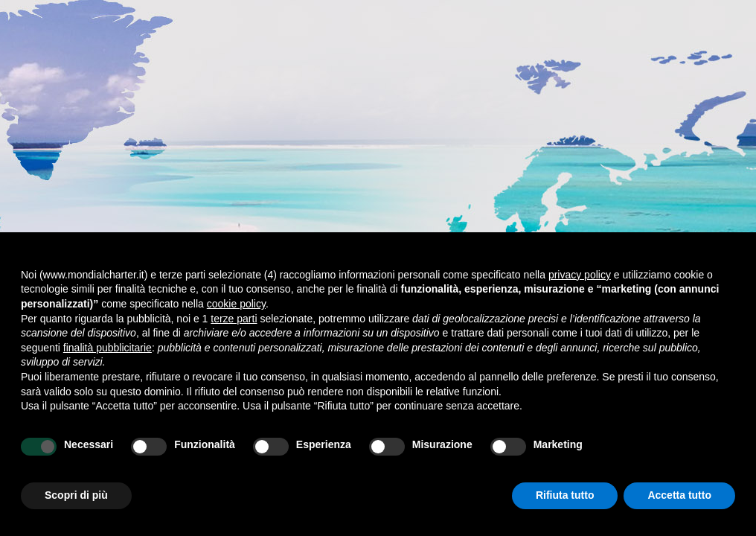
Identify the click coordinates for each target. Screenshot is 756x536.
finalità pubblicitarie (108, 348)
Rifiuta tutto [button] (565, 495)
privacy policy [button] (580, 275)
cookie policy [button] (236, 304)
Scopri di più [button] (76, 495)
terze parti (234, 319)
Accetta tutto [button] (679, 495)
